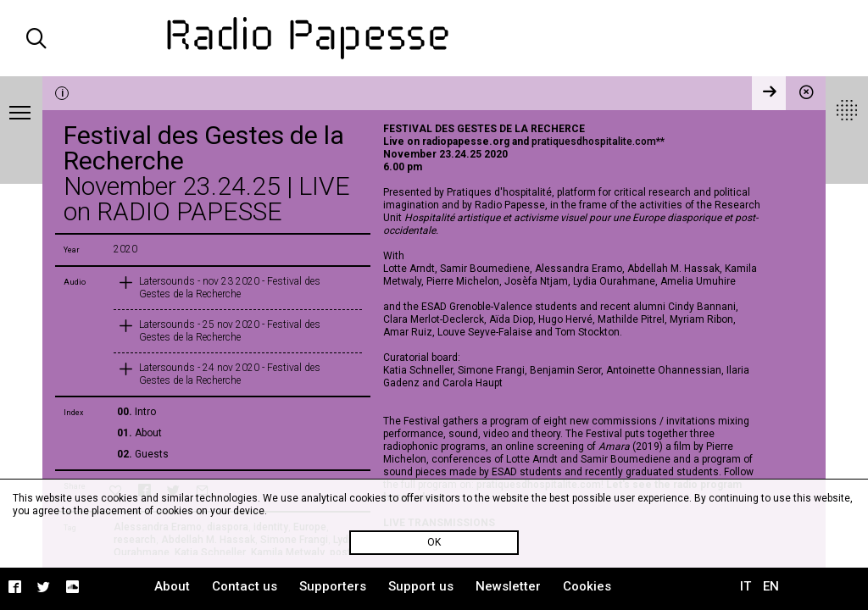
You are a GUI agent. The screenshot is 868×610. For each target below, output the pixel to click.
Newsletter (508, 586)
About (148, 433)
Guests (152, 454)
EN (771, 586)
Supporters (333, 586)
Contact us (245, 586)
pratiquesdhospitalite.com (594, 141)
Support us (421, 586)
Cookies (587, 586)
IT (746, 586)
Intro (145, 412)
